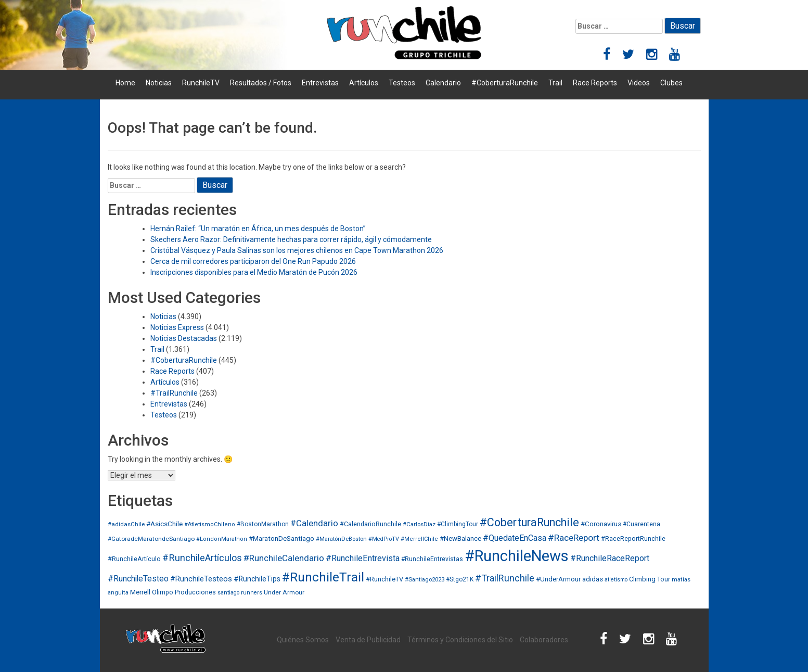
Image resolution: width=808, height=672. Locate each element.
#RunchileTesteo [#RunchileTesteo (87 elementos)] (138, 579)
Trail (555, 83)
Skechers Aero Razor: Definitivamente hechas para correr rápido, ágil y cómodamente (291, 239)
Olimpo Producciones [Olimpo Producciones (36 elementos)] (184, 592)
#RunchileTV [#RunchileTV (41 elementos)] (384, 579)
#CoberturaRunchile (505, 83)
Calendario (443, 83)
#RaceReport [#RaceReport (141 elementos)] (574, 538)
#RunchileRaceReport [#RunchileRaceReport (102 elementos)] (610, 558)
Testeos (402, 83)
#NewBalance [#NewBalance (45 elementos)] (460, 538)
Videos (639, 83)
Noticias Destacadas (184, 338)
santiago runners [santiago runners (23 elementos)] (240, 593)
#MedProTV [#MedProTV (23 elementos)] (384, 539)
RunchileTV (201, 83)
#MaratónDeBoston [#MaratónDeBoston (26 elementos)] (341, 539)
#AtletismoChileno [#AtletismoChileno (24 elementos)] (210, 524)
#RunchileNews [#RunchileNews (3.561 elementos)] (517, 556)
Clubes (671, 83)
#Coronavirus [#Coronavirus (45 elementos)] (601, 524)
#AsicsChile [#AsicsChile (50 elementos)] (164, 524)
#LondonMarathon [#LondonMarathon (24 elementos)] (222, 539)
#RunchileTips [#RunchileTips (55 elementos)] (257, 579)
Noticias (159, 83)
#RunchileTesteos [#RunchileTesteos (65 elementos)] (201, 579)
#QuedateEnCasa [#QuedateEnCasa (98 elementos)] (515, 538)
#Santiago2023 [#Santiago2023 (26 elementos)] (425, 580)
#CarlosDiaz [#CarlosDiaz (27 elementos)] (419, 524)
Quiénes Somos (303, 640)
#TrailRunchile (174, 393)
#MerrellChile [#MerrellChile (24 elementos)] (419, 539)
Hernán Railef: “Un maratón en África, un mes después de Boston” (258, 229)
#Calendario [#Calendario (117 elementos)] (314, 523)
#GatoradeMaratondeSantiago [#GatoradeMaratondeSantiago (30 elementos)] (151, 539)
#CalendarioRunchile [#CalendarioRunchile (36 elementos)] (370, 524)
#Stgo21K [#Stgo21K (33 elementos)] (460, 579)
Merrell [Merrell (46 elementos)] (140, 592)
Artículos (364, 83)
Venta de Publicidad (368, 640)
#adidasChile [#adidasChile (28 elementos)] (126, 524)
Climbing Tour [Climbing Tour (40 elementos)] (650, 579)
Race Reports (595, 83)
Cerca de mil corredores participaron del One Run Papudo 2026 (253, 261)
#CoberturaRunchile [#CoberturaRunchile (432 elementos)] (529, 522)
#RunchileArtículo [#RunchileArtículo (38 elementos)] (134, 559)
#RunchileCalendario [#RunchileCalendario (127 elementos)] (284, 558)
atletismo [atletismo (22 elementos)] (616, 580)
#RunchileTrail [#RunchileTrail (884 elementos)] (323, 577)
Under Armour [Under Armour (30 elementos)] (284, 592)
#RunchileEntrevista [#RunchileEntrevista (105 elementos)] (363, 558)
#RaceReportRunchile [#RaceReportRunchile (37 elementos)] (633, 538)
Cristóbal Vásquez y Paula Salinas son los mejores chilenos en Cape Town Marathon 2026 (297, 250)
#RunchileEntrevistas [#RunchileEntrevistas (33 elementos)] (432, 559)
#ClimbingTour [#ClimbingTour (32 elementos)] (458, 524)
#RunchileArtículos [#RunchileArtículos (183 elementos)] (202, 558)
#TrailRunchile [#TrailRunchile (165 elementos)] (505, 578)
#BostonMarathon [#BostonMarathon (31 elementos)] (263, 524)
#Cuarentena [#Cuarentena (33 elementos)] (642, 524)
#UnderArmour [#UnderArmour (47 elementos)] (558, 579)
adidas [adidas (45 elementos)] (593, 579)
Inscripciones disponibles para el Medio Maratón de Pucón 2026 (254, 272)
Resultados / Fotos (261, 83)
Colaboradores (544, 640)
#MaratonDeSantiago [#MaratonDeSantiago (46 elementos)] (281, 538)
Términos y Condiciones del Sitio (460, 640)
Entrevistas (320, 83)
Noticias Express (177, 327)
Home (125, 83)
